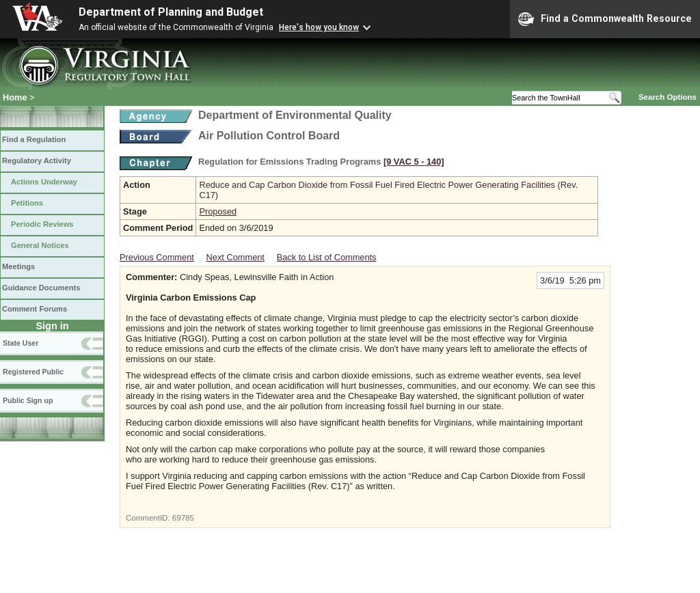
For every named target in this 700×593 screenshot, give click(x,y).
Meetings (18, 266)
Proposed (218, 211)
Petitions (27, 203)
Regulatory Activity (37, 161)
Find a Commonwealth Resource (605, 19)
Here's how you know (319, 27)
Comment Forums (35, 309)
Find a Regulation (34, 139)
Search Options (668, 97)
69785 (183, 518)
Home (15, 97)
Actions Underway (44, 182)
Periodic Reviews (42, 224)
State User (21, 343)
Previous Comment (157, 257)
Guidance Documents (41, 288)
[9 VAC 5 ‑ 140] (414, 162)
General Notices (40, 245)
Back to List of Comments (327, 257)
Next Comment (235, 257)
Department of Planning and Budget (171, 12)
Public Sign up (28, 400)
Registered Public (33, 372)
